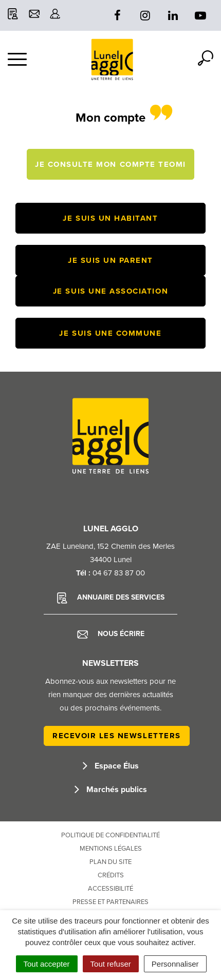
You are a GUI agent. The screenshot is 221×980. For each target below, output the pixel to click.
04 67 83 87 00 (119, 573)
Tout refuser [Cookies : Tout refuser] (111, 964)
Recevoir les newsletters (117, 736)
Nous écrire (111, 634)
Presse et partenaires (110, 902)
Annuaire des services (111, 598)
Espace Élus (111, 766)
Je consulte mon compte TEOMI (110, 164)
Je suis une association (110, 291)
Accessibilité (110, 889)
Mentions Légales (111, 849)
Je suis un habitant (110, 218)
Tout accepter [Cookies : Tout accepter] (47, 964)
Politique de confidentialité (110, 835)
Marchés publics (111, 790)
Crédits (111, 875)
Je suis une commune (110, 333)
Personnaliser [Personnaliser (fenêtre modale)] (175, 964)
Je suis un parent (110, 260)
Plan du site (110, 862)
